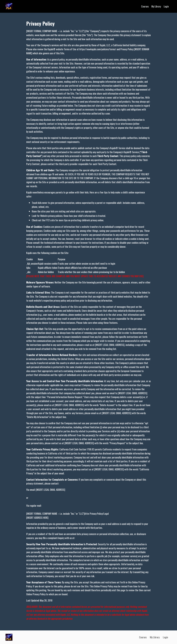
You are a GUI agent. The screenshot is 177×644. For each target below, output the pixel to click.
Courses (145, 6)
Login (166, 6)
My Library (156, 6)
